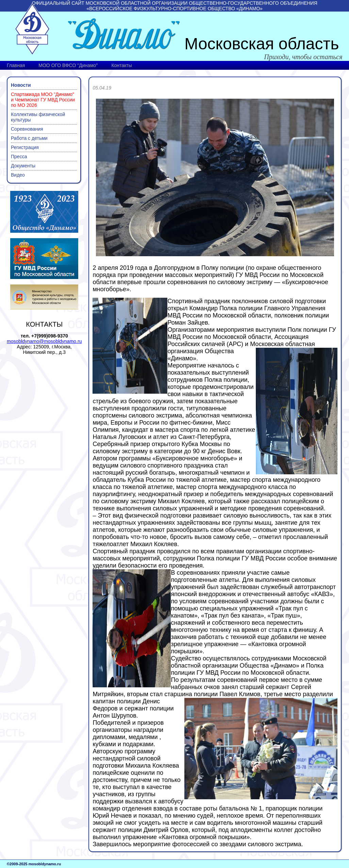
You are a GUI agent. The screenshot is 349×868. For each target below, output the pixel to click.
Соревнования (27, 129)
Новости (21, 85)
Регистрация (25, 147)
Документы (23, 166)
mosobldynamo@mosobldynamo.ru (44, 341)
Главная (16, 65)
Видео (18, 175)
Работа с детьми (29, 138)
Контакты (121, 65)
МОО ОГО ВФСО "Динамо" (68, 65)
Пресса (19, 157)
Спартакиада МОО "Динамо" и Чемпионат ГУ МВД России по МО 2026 (43, 100)
